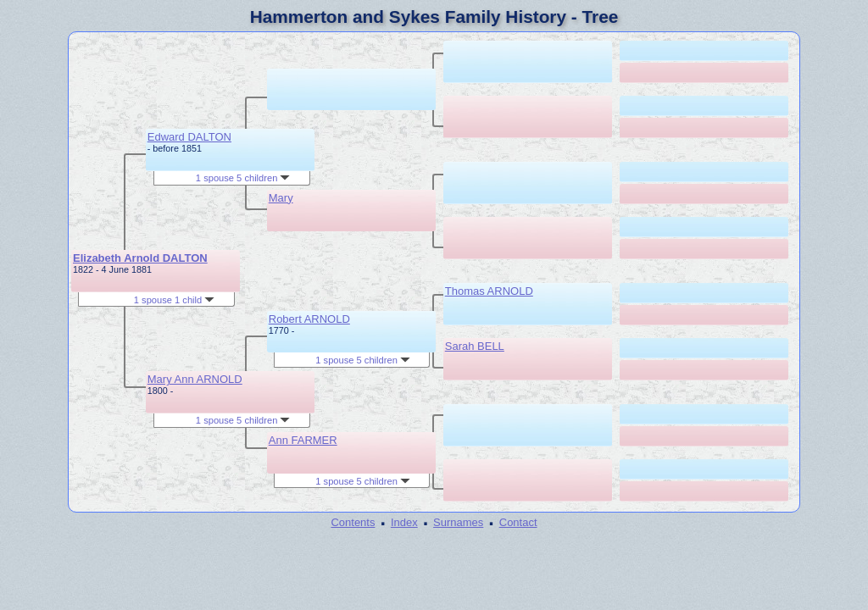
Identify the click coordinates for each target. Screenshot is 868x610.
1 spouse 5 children (243, 178)
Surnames (458, 522)
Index (404, 522)
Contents (353, 522)
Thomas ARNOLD (489, 291)
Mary (281, 198)
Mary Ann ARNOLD (195, 379)
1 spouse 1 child (175, 300)
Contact (518, 522)
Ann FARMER (303, 440)
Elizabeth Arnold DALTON (140, 258)
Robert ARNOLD (309, 319)
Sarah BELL (475, 346)
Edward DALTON (189, 137)
